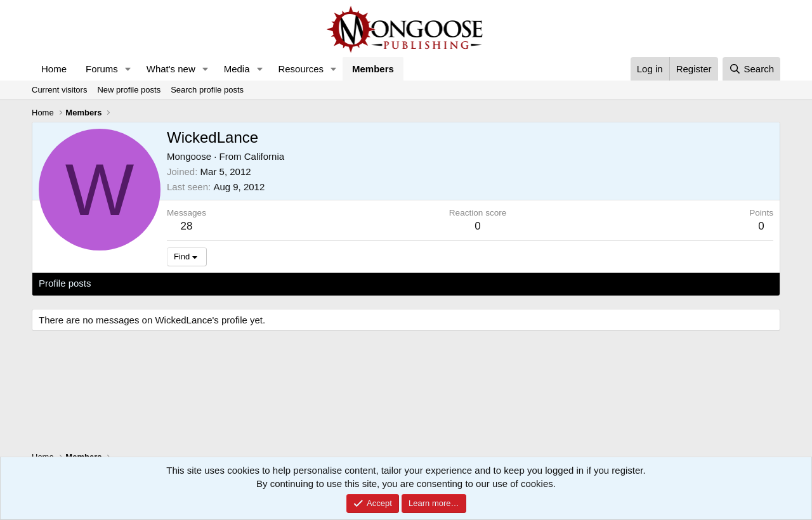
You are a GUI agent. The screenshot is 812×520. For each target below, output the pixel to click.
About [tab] (236, 283)
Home (54, 69)
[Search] (751, 69)
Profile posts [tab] (65, 283)
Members (373, 69)
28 (187, 226)
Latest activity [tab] (133, 283)
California (264, 156)
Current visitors (59, 90)
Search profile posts (207, 90)
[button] (128, 69)
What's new (171, 69)
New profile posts (129, 90)
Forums (102, 69)
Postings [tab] (192, 283)
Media (237, 69)
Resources (301, 69)
